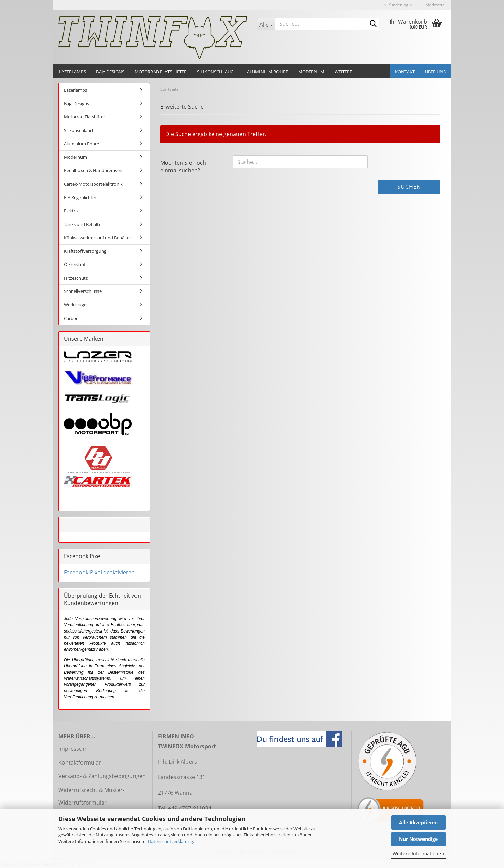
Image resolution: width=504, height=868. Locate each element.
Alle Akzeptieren (418, 822)
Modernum (311, 72)
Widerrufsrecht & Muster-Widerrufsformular (91, 796)
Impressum (73, 749)
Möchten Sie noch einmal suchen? (183, 166)
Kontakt (405, 72)
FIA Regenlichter (80, 197)
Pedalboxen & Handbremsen (93, 170)
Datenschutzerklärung (170, 841)
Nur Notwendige (418, 839)
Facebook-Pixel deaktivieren (99, 572)
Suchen (409, 187)
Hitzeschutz (76, 278)
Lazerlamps (73, 72)
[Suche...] (266, 24)
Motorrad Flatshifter (161, 72)
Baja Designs (110, 72)
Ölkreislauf (75, 264)
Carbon (71, 318)
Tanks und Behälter (83, 224)
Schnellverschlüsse (83, 291)
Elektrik (71, 211)
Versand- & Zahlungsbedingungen (102, 776)
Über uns (435, 72)
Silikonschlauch (217, 72)
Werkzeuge (75, 305)
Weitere (343, 72)
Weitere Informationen (418, 854)
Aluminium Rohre (267, 72)
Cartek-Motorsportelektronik (93, 184)
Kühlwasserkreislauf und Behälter (97, 238)
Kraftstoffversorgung (85, 251)
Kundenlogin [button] (398, 5)
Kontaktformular (80, 762)
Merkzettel (434, 5)
